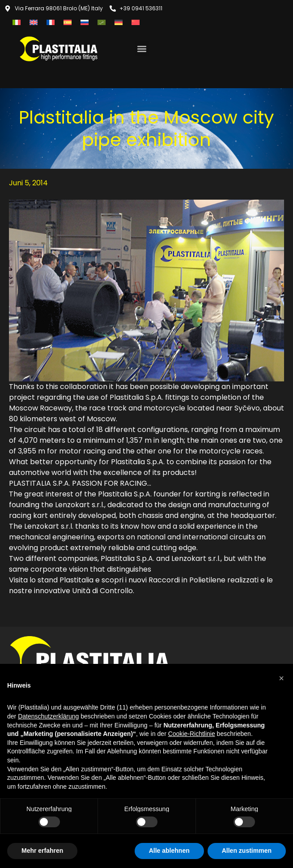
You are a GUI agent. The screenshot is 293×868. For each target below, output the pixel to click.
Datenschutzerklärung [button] (48, 716)
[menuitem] (17, 22)
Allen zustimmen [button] (247, 851)
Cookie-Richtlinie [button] (192, 734)
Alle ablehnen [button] (169, 851)
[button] (142, 49)
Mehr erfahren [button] (42, 851)
